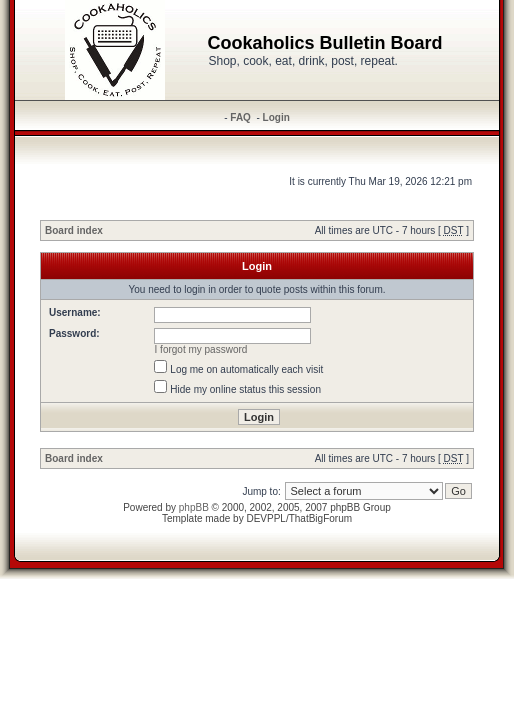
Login (276, 117)
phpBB (194, 507)
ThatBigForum (320, 518)
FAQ (240, 117)
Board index (74, 230)
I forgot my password (201, 349)
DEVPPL (265, 518)
